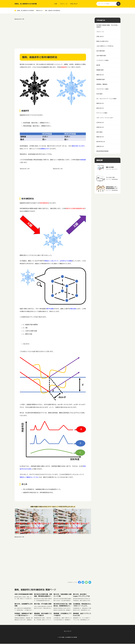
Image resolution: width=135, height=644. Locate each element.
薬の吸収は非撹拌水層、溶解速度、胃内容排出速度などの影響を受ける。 (43, 596)
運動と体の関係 (110, 176)
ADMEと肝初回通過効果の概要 (24, 594)
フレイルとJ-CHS (110, 187)
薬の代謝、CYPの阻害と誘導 (43, 604)
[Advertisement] (53, 32)
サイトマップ (67, 632)
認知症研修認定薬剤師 (115, 189)
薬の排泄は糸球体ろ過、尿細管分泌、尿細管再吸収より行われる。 (63, 606)
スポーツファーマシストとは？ (115, 178)
